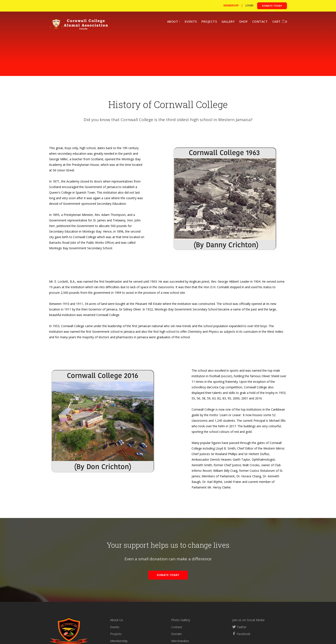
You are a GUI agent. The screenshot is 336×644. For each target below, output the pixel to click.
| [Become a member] (234, 5)
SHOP (243, 22)
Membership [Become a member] (119, 641)
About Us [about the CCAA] (117, 620)
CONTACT (260, 22)
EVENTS (191, 22)
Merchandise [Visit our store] (180, 641)
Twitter (239, 627)
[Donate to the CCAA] (272, 6)
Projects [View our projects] (116, 634)
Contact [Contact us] (177, 627)
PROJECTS (209, 22)
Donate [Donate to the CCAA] (176, 634)
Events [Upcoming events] (115, 627)
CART (280, 22)
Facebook (241, 634)
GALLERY (228, 22)
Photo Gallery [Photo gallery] (181, 620)
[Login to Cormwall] (249, 5)
